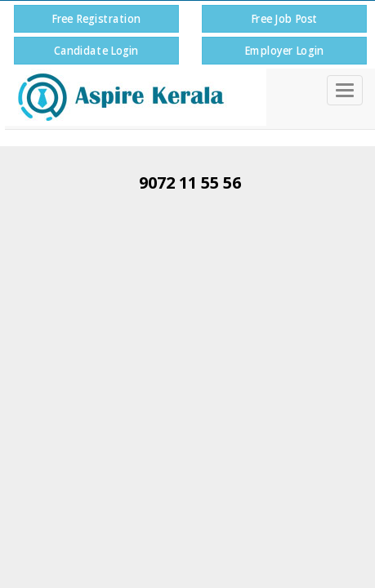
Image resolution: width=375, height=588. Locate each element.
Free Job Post (283, 18)
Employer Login (284, 50)
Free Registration (96, 18)
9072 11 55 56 (190, 183)
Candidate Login (96, 50)
